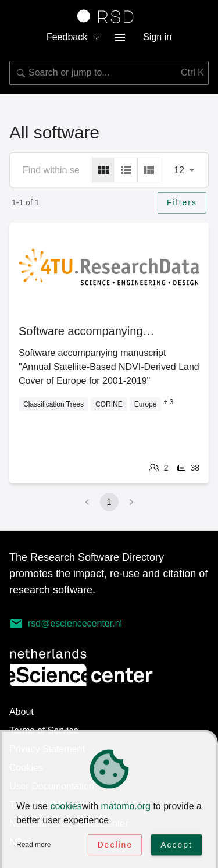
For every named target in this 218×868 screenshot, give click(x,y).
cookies (66, 808)
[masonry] (149, 170)
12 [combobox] (179, 170)
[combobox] (109, 73)
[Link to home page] (109, 16)
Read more (33, 846)
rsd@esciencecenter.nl (66, 624)
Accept (176, 846)
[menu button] (120, 37)
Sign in (157, 37)
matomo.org (126, 808)
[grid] (103, 170)
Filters (182, 202)
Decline (115, 846)
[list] (126, 170)
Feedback (74, 37)
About (22, 712)
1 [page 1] (109, 502)
